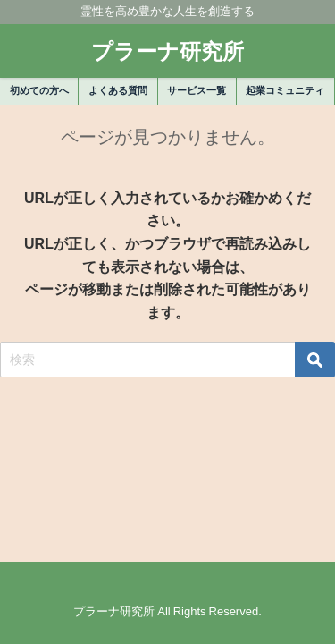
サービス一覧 (197, 90)
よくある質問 (118, 90)
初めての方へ (39, 90)
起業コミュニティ (285, 90)
